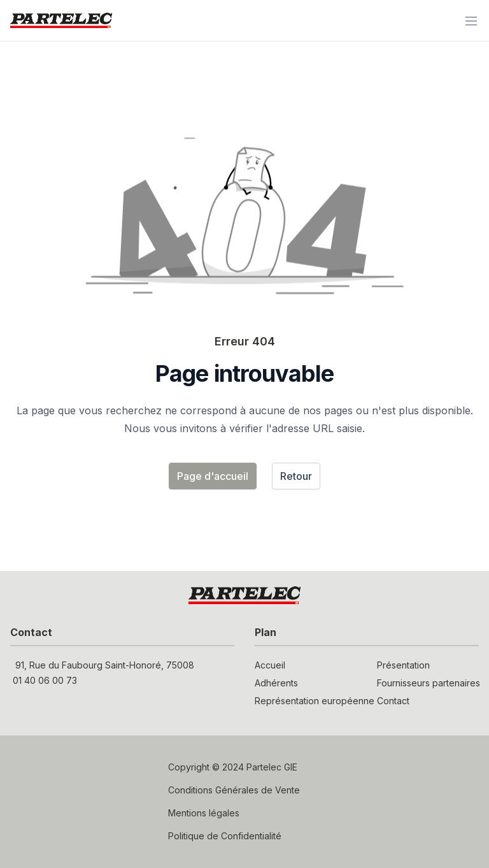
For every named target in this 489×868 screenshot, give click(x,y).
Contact (393, 701)
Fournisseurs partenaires (428, 683)
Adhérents (276, 683)
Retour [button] (296, 476)
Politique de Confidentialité (225, 836)
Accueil (270, 665)
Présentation (403, 665)
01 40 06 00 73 (45, 680)
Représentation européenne (306, 701)
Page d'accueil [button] (213, 476)
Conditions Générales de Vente (234, 790)
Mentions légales (204, 813)
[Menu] (471, 20)
